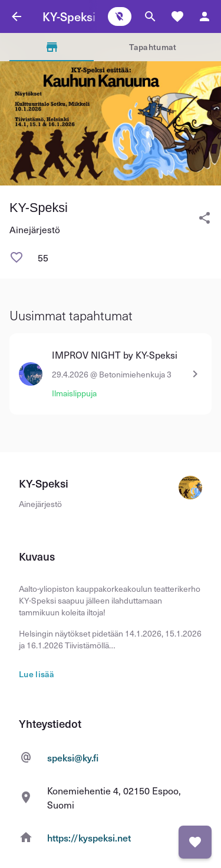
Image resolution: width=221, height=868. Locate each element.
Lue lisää (37, 674)
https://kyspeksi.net (89, 837)
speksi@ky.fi (73, 757)
